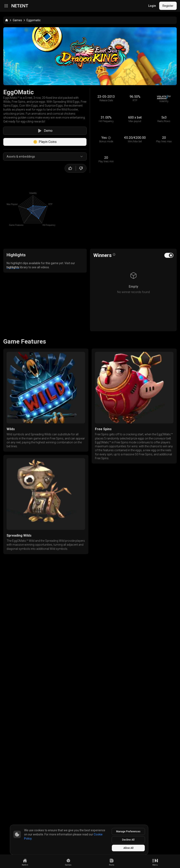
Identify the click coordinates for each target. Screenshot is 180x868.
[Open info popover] (114, 254)
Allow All (128, 848)
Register (168, 6)
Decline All (128, 840)
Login (152, 6)
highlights (13, 267)
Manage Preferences (128, 831)
